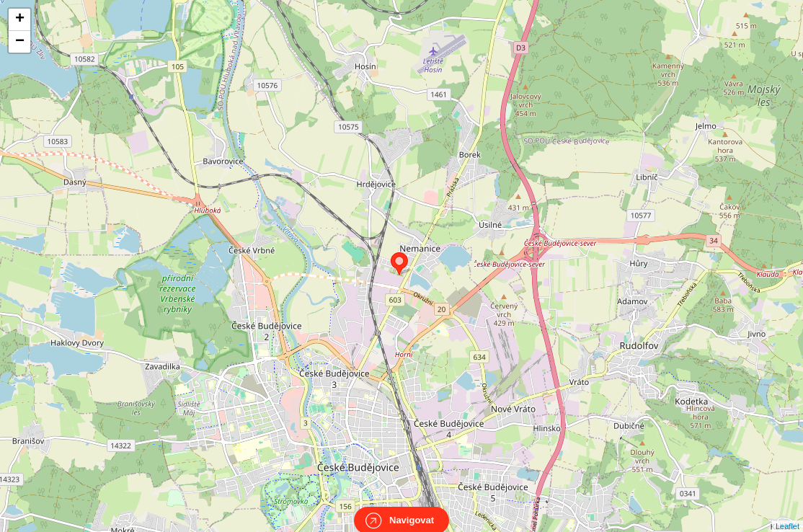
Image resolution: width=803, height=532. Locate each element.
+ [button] (20, 19)
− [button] (20, 42)
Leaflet (788, 513)
